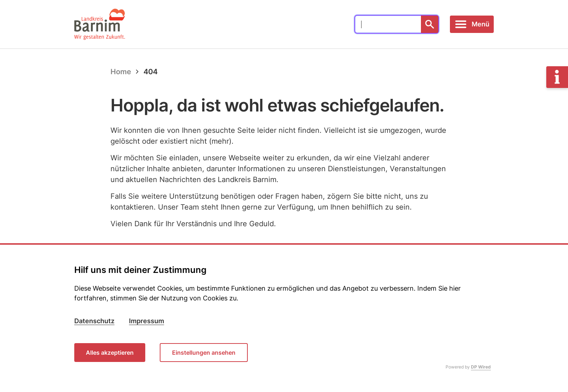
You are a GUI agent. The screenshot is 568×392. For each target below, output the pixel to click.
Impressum (147, 321)
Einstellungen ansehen (204, 353)
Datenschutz (94, 321)
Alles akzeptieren (110, 353)
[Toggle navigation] (472, 24)
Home (121, 72)
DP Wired (481, 367)
